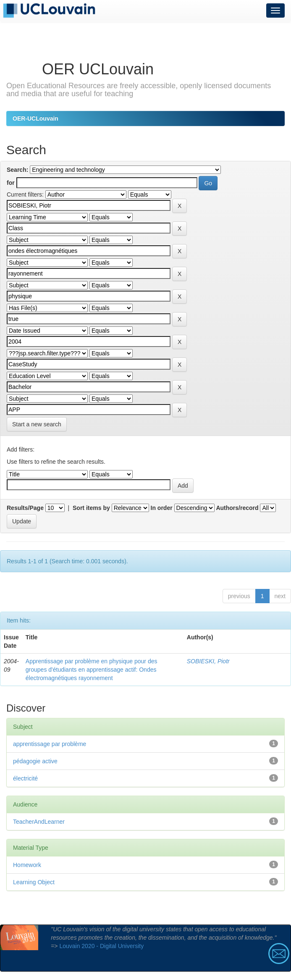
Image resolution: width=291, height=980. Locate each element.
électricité (25, 778)
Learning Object (34, 882)
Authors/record (237, 508)
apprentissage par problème (50, 744)
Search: (17, 170)
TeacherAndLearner (39, 822)
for (11, 183)
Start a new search (37, 424)
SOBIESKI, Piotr (208, 661)
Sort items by (91, 508)
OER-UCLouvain (35, 118)
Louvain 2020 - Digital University (101, 946)
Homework (27, 865)
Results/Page (25, 508)
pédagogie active (35, 761)
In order (162, 508)
